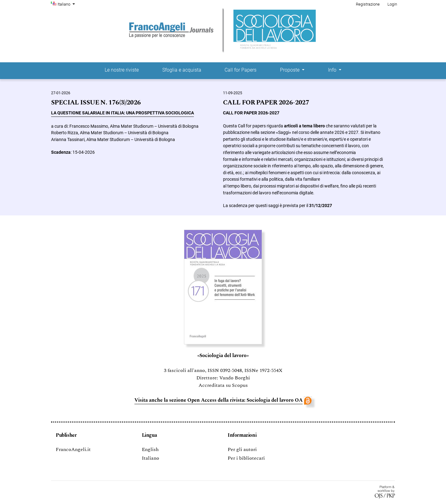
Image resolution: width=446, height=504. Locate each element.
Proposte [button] (290, 70)
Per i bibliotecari (246, 458)
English (150, 449)
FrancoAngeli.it (73, 449)
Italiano (67, 4)
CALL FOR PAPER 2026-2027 (266, 103)
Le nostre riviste (122, 70)
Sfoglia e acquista (182, 70)
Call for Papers (240, 70)
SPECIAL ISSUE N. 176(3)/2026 (96, 103)
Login (392, 4)
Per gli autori (242, 449)
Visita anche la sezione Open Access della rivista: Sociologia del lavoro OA (219, 400)
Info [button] (333, 70)
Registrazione (368, 4)
